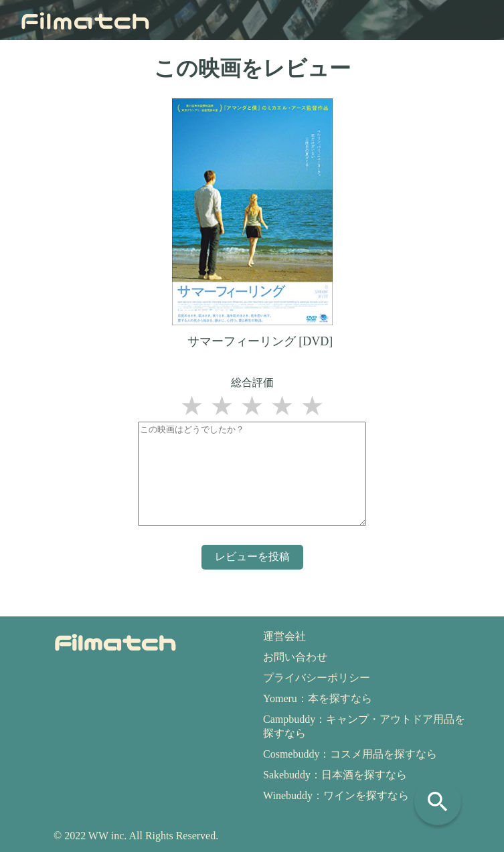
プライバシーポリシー (317, 678)
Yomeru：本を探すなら (318, 698)
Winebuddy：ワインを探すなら (336, 795)
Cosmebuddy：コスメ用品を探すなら (350, 754)
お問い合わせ (295, 657)
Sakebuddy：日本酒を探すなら (335, 775)
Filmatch (85, 19)
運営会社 (284, 636)
